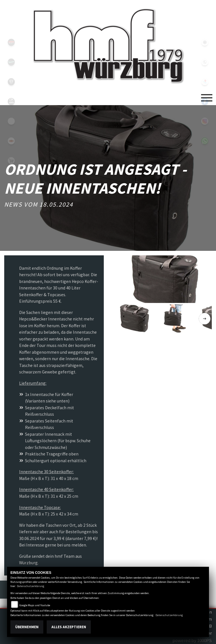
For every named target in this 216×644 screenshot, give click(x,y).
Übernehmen (27, 627)
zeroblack (11, 101)
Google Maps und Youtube (35, 605)
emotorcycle (11, 121)
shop (11, 161)
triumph (11, 82)
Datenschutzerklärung (31, 586)
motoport (11, 141)
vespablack (11, 62)
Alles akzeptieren (69, 627)
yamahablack (11, 42)
